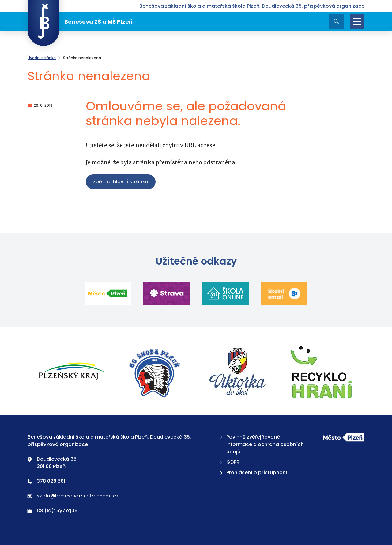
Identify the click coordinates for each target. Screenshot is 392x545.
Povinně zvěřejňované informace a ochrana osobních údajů (261, 444)
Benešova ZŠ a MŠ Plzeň (80, 21)
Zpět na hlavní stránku (121, 182)
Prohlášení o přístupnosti (254, 473)
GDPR (229, 462)
